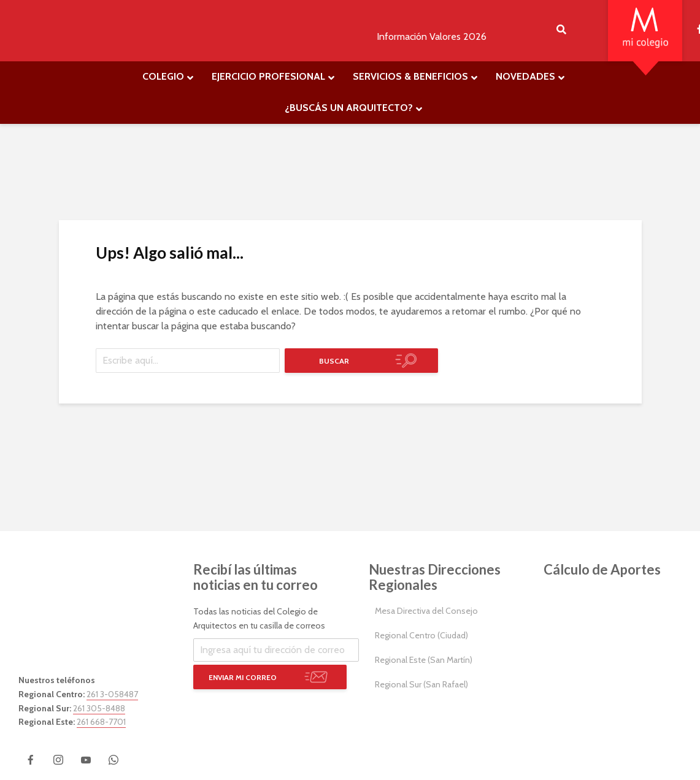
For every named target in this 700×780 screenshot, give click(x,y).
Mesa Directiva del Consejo (426, 611)
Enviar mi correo (243, 677)
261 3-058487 (112, 694)
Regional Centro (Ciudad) (421, 635)
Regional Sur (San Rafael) (421, 684)
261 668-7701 (101, 722)
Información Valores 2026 (432, 36)
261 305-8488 (99, 708)
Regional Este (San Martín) (424, 660)
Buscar (334, 361)
